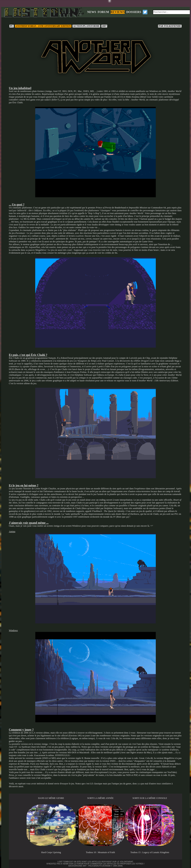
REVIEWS (118, 12)
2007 (104, 26)
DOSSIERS (134, 12)
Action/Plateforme (86, 26)
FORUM (103, 12)
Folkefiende (170, 26)
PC (12, 26)
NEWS (92, 12)
